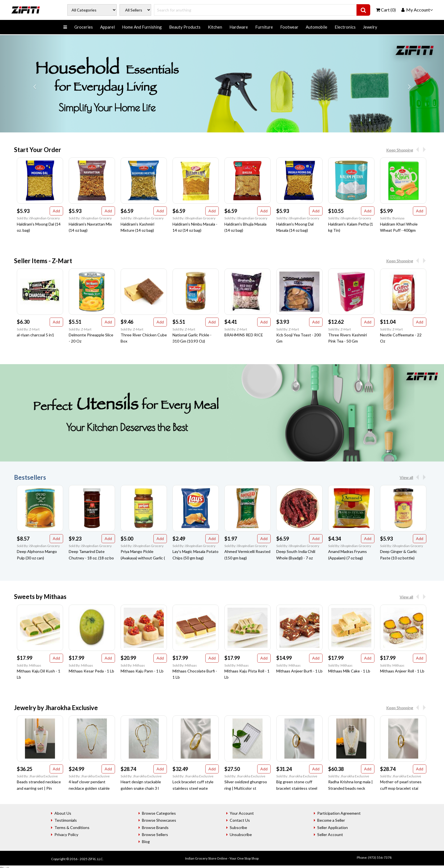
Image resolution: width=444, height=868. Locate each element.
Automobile (317, 27)
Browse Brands (155, 827)
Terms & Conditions (72, 827)
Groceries (84, 27)
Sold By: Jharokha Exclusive (37, 776)
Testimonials (66, 820)
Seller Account (330, 834)
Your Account (242, 813)
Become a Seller (331, 820)
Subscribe (238, 827)
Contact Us (240, 820)
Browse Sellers (155, 834)
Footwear (289, 27)
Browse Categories (159, 813)
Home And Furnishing (142, 27)
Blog (146, 841)
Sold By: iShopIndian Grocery (38, 218)
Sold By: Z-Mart (28, 329)
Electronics (345, 27)
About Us (63, 813)
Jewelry (370, 27)
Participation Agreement (339, 813)
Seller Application (333, 827)
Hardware (239, 27)
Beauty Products (185, 27)
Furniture (264, 27)
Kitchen (215, 27)
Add (56, 211)
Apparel (107, 27)
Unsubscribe (241, 834)
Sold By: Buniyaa (392, 218)
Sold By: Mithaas (29, 665)
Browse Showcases (159, 820)
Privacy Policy (66, 834)
